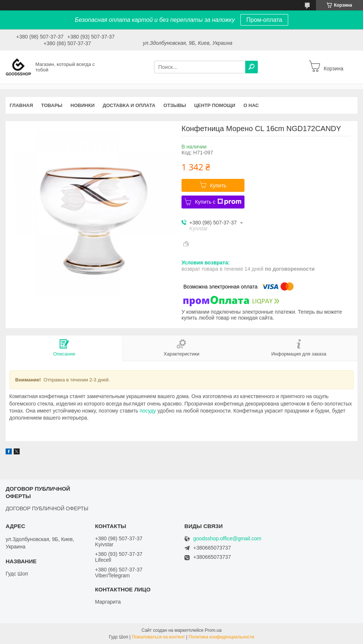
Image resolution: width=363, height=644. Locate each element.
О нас (251, 105)
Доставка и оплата (129, 105)
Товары (52, 105)
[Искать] (252, 67)
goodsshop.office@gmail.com (227, 539)
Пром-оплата (264, 20)
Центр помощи (215, 105)
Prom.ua (213, 630)
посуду (148, 411)
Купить (218, 186)
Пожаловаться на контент (158, 637)
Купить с (218, 202)
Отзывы (175, 105)
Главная (21, 105)
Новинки (82, 105)
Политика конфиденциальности (221, 637)
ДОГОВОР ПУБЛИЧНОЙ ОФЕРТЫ (47, 508)
